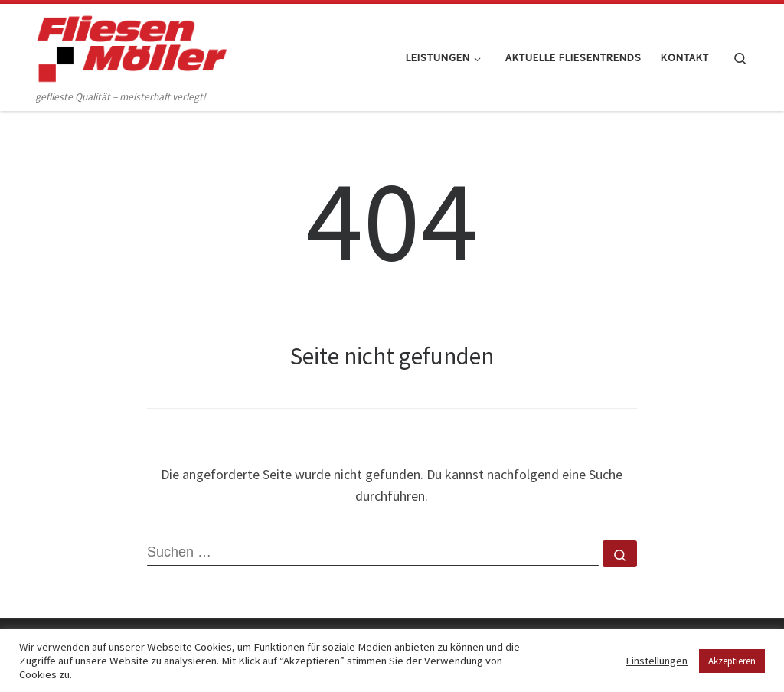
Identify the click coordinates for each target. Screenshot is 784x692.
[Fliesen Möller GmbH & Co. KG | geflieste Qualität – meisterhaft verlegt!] (132, 46)
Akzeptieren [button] (732, 661)
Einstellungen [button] (657, 661)
